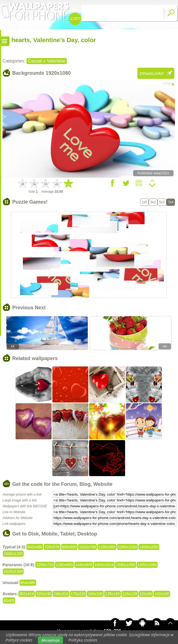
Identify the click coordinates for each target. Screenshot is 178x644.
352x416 (27, 594)
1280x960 (107, 547)
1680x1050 (125, 565)
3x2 (153, 202)
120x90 (146, 594)
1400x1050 (149, 547)
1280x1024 (127, 547)
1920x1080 (147, 565)
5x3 (162, 202)
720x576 (52, 547)
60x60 (9, 600)
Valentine (56, 61)
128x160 (113, 594)
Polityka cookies (83, 640)
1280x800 (64, 565)
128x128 (130, 594)
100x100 (162, 594)
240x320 (61, 594)
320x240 (44, 594)
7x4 (171, 202)
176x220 (78, 594)
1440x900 (84, 565)
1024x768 (87, 547)
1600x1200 (13, 554)
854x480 (28, 583)
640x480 (35, 547)
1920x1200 (13, 571)
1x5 (144, 202)
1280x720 (45, 565)
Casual (35, 61)
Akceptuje (50, 640)
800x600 (69, 547)
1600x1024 (104, 565)
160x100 (95, 594)
